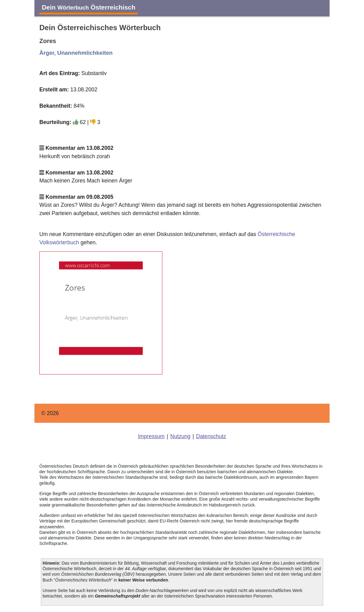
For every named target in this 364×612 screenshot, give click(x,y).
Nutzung (180, 436)
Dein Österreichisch (89, 7)
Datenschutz (211, 436)
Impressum (151, 436)
